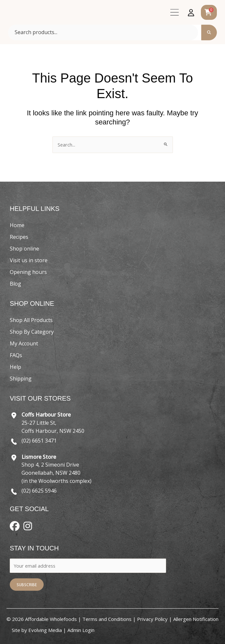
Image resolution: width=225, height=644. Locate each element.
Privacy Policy (152, 619)
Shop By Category (32, 332)
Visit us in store (29, 260)
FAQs (16, 355)
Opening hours (28, 272)
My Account (24, 343)
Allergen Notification (196, 619)
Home (17, 225)
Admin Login (81, 630)
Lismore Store (39, 457)
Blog (15, 284)
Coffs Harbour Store (46, 415)
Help (15, 367)
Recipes (19, 237)
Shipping (21, 379)
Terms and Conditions (107, 619)
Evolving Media (45, 630)
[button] (174, 14)
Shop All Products (31, 320)
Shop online (24, 249)
